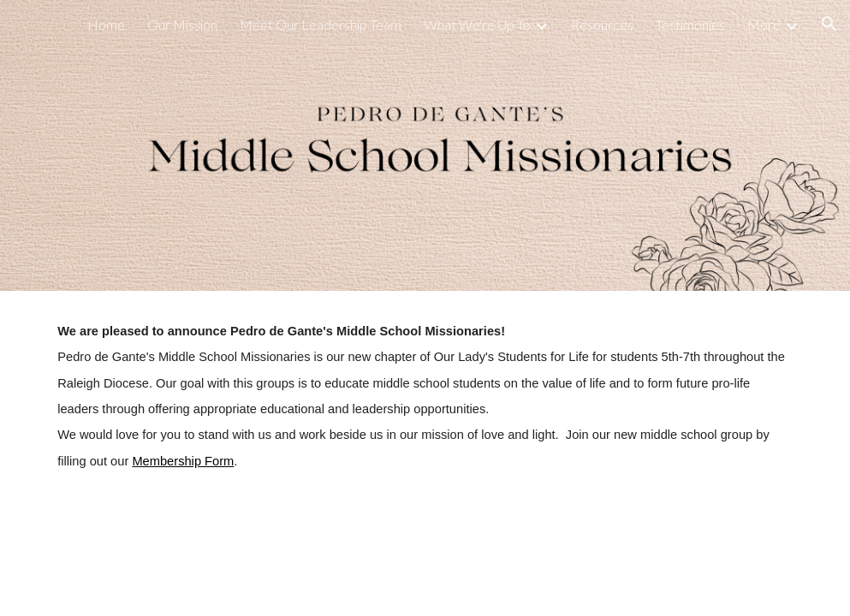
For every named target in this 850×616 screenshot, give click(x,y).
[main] (425, 396)
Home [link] (106, 24)
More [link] (764, 24)
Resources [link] (602, 24)
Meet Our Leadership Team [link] (321, 24)
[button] (829, 24)
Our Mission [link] (182, 24)
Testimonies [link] (690, 24)
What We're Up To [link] (477, 24)
